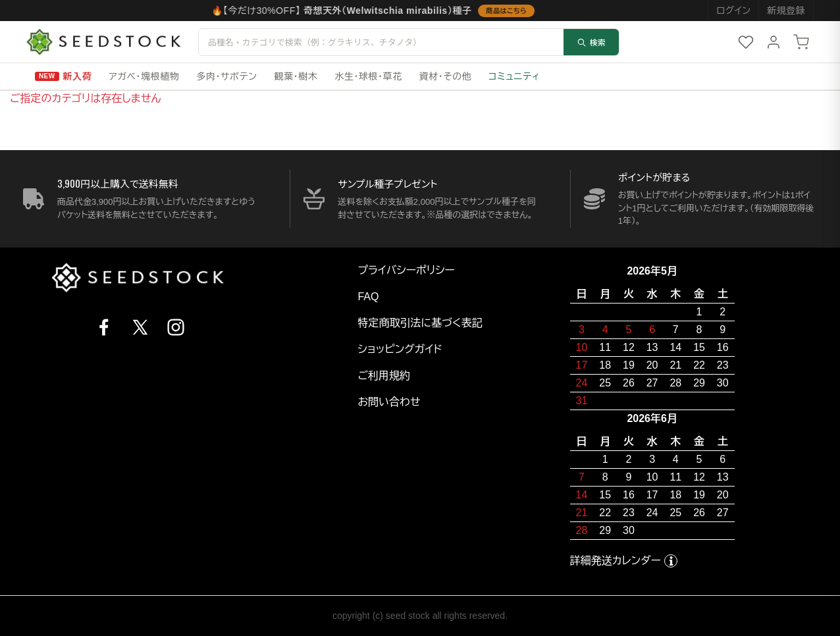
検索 (591, 42)
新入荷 (78, 76)
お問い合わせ (389, 402)
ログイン (733, 11)
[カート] (801, 42)
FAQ (368, 297)
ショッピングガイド (400, 349)
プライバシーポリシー (406, 270)
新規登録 (786, 11)
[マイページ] (774, 42)
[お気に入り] (746, 42)
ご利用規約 (384, 376)
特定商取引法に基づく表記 (420, 323)
